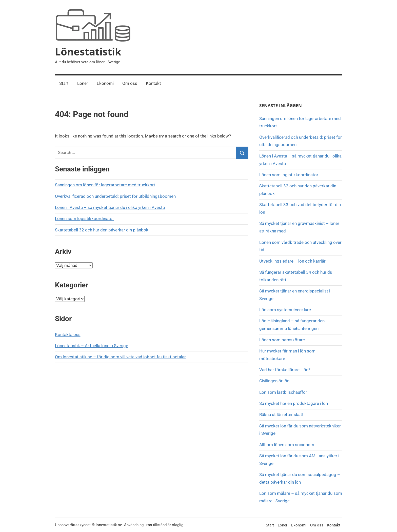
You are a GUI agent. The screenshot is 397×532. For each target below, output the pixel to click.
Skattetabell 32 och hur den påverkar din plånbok (102, 230)
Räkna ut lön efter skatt (281, 415)
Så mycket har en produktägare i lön (294, 403)
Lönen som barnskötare (282, 340)
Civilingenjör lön (274, 381)
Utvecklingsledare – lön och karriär (292, 261)
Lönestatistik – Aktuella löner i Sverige (92, 346)
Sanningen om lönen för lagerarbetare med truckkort (105, 185)
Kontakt (153, 83)
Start (64, 83)
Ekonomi (105, 83)
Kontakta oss (68, 334)
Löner (83, 83)
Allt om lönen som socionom (287, 445)
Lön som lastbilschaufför (283, 392)
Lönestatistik (88, 52)
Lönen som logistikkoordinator (84, 219)
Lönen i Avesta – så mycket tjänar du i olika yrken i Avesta (110, 207)
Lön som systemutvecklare (285, 310)
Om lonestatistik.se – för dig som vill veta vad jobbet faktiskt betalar (120, 357)
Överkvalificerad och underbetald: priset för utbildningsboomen (115, 196)
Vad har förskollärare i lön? (285, 370)
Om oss (130, 83)
